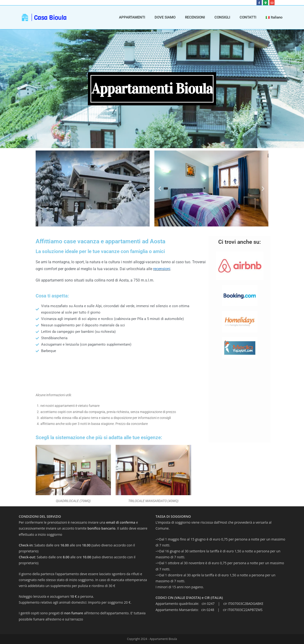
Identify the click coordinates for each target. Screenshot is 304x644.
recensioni (162, 269)
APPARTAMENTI (132, 17)
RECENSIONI (195, 17)
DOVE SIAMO (165, 17)
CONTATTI (248, 17)
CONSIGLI (222, 17)
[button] (41, 188)
